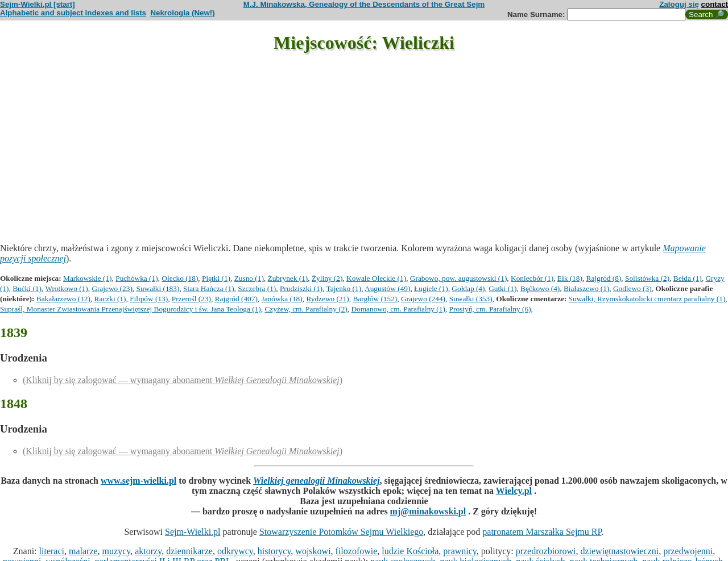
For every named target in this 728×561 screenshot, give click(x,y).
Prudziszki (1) (301, 288)
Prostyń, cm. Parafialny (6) (490, 309)
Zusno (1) (249, 278)
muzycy (117, 551)
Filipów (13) (149, 299)
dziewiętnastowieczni (619, 551)
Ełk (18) (570, 278)
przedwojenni (688, 551)
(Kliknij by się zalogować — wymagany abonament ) (183, 380)
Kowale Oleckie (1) (376, 278)
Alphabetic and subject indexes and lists (73, 13)
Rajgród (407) (236, 299)
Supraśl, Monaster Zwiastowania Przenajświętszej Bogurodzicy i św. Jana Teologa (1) (131, 309)
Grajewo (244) (423, 299)
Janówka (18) (282, 299)
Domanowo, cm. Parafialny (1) (398, 309)
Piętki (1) (216, 278)
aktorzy (148, 551)
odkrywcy (235, 551)
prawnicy (460, 551)
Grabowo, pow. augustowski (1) (459, 278)
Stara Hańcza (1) (209, 288)
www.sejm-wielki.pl (138, 481)
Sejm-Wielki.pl (193, 532)
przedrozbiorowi (546, 551)
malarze (83, 551)
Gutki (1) (502, 288)
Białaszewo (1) (586, 288)
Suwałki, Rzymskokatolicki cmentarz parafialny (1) (647, 299)
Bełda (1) (688, 278)
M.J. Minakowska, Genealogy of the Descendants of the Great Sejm (364, 4)
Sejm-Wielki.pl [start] (38, 4)
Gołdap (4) (468, 288)
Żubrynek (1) (288, 278)
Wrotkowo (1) (66, 288)
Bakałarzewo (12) (63, 299)
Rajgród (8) (604, 278)
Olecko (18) (180, 278)
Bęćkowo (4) (540, 288)
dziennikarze (189, 551)
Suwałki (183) (158, 288)
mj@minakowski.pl (428, 511)
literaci (52, 551)
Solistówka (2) (647, 278)
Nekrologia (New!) (182, 13)
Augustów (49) (387, 288)
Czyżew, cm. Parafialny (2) (306, 309)
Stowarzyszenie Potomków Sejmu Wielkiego (341, 532)
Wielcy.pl (514, 491)
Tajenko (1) (344, 288)
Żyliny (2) (327, 278)
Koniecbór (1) (532, 278)
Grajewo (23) (112, 288)
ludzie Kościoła (410, 551)
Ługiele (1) (431, 288)
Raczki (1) (110, 299)
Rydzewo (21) (327, 299)
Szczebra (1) (257, 288)
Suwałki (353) (471, 299)
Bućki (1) (27, 288)
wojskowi (313, 551)
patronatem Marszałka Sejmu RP (542, 532)
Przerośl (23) (191, 299)
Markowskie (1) (88, 278)
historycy (274, 551)
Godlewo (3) (632, 288)
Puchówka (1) (136, 278)
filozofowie (357, 551)
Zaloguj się (679, 4)
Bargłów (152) (375, 299)
